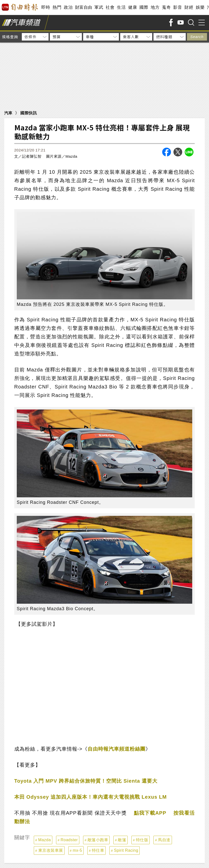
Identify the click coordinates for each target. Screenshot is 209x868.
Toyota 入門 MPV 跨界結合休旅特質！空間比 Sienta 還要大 (86, 781)
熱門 (57, 7)
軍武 (99, 7)
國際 (144, 7)
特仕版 (142, 840)
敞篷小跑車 (98, 840)
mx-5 (77, 850)
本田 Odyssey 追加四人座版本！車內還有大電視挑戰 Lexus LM (90, 797)
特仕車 (98, 850)
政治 (68, 7)
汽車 (8, 113)
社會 (110, 7)
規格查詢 (10, 37)
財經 (189, 7)
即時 (46, 7)
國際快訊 (29, 113)
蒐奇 (166, 7)
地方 (155, 7)
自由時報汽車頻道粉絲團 (117, 749)
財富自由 (83, 7)
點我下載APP (150, 813)
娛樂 (200, 7)
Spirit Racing (126, 850)
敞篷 (122, 840)
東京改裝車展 (51, 850)
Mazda (45, 840)
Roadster (69, 840)
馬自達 (164, 840)
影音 (178, 7)
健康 (133, 7)
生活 (121, 7)
